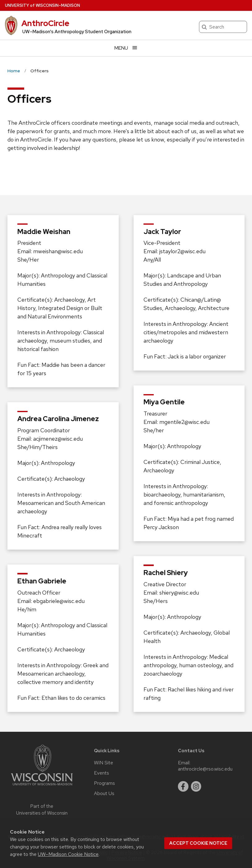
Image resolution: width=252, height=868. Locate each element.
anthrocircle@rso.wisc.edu (205, 769)
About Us (104, 794)
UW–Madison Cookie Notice (68, 854)
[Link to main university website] (42, 787)
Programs (104, 783)
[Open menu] (126, 48)
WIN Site (104, 763)
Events (102, 773)
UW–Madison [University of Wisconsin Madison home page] (42, 5)
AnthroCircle (45, 23)
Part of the (42, 810)
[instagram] (196, 786)
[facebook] (183, 786)
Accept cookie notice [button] (198, 843)
